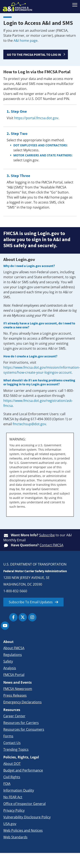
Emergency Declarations (22, 702)
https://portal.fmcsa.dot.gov (36, 118)
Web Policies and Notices (23, 830)
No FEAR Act (13, 797)
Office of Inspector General (24, 804)
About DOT (12, 764)
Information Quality (19, 790)
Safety (8, 661)
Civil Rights (12, 777)
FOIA (7, 784)
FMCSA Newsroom (18, 689)
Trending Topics (16, 749)
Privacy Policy (14, 810)
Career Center (14, 716)
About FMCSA (14, 648)
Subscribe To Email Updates (31, 602)
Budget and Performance (23, 770)
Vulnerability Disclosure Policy (27, 817)
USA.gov (10, 824)
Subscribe (47, 535)
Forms (8, 736)
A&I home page (26, 40)
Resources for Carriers (21, 723)
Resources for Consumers (24, 729)
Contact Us (12, 743)
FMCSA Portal (14, 675)
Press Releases (15, 695)
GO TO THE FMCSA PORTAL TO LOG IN (34, 54)
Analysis (10, 668)
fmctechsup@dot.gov (29, 424)
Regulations (13, 655)
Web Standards (15, 837)
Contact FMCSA (51, 545)
